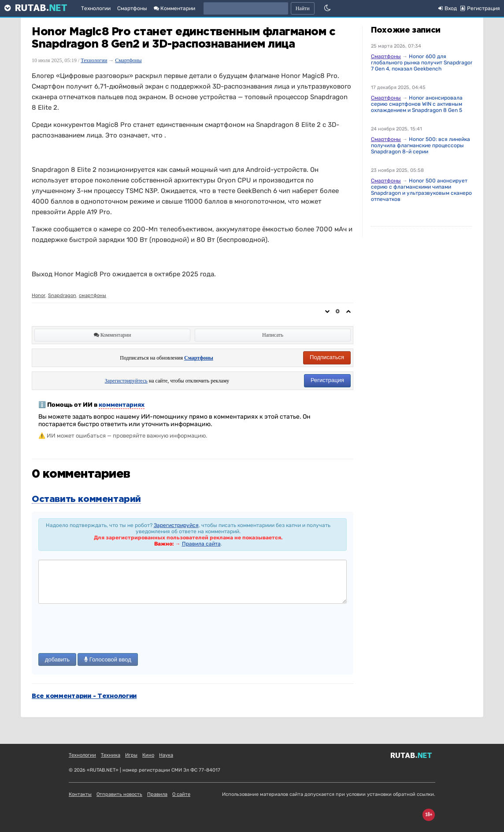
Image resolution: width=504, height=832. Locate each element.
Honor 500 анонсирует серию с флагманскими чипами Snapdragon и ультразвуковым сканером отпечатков (423, 190)
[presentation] (105, 629)
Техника (111, 755)
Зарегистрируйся (176, 525)
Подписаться (327, 357)
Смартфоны (132, 8)
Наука (166, 755)
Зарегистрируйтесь (126, 381)
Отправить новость (119, 794)
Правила (157, 794)
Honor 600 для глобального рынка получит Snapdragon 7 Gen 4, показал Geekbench (422, 63)
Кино (148, 755)
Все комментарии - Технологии (84, 696)
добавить (57, 659)
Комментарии (174, 8)
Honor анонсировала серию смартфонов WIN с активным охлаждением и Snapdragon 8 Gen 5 (417, 104)
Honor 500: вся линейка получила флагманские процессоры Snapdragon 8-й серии (421, 145)
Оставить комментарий (86, 499)
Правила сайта (201, 544)
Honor (39, 295)
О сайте (181, 794)
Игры (131, 755)
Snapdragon (62, 295)
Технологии (96, 8)
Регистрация (327, 380)
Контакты (80, 794)
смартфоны (93, 295)
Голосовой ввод (108, 659)
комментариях (122, 405)
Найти (303, 8)
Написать (273, 335)
